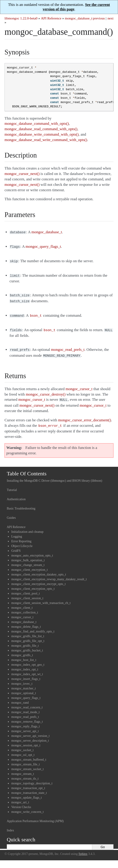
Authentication (16, 494)
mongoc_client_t (22, 602)
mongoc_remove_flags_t (27, 716)
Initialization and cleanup (27, 526)
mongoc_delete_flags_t (26, 621)
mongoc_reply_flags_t (26, 721)
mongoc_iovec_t (22, 678)
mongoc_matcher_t (24, 683)
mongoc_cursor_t (22, 612)
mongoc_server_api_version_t (31, 730)
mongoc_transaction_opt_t (28, 783)
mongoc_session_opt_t (26, 740)
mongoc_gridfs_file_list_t (28, 631)
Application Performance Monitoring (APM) (35, 816)
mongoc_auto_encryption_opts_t (32, 550)
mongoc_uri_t (20, 797)
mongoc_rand (20, 697)
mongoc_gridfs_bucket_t (27, 645)
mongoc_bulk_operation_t (28, 555)
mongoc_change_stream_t (28, 560)
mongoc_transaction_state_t (29, 787)
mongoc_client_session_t (27, 593)
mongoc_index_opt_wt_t (27, 669)
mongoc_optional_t (24, 688)
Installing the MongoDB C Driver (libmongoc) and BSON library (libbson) (54, 475)
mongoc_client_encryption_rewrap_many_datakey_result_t (49, 574)
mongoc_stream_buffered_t (29, 754)
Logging (17, 531)
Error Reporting (21, 536)
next (111, 18)
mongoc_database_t (79, 18)
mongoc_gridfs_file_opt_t (28, 636)
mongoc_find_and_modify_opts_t (33, 626)
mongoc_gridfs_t (22, 650)
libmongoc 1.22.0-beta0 (21, 18)
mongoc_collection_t (25, 607)
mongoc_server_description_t (30, 735)
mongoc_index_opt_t (25, 664)
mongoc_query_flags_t (26, 692)
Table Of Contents (27, 468)
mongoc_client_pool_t (26, 588)
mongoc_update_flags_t (27, 792)
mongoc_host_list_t (24, 655)
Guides (11, 512)
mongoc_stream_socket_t (27, 764)
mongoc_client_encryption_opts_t (33, 583)
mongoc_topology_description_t (32, 778)
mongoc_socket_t (22, 745)
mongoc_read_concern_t (27, 702)
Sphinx (83, 848)
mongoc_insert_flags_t (26, 673)
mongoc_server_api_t (25, 726)
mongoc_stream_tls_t (25, 773)
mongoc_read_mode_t (25, 707)
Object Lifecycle (22, 541)
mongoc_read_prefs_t (25, 711)
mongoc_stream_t (23, 768)
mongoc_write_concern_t (27, 806)
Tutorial (12, 485)
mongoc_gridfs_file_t (25, 640)
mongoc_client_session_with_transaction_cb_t (41, 598)
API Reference (51, 18)
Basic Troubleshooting (21, 503)
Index (10, 825)
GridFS (16, 545)
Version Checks (21, 802)
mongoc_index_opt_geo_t (28, 659)
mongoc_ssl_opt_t (23, 749)
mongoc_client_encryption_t (29, 564)
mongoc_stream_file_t (26, 759)
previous (99, 18)
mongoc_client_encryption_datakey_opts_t (39, 569)
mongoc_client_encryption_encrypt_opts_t (38, 579)
